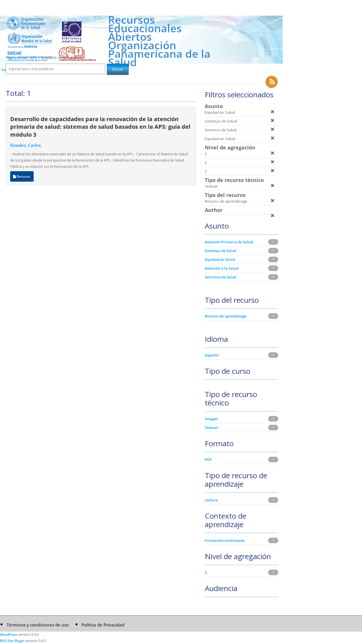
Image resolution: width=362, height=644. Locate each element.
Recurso (22, 176)
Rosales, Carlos (25, 145)
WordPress (9, 635)
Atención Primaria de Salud (229, 242)
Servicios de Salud (220, 277)
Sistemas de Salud (220, 251)
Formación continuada (225, 540)
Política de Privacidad (103, 625)
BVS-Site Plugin (12, 641)
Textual (211, 428)
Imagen (211, 419)
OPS (34, 58)
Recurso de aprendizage (226, 316)
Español (212, 355)
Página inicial (16, 58)
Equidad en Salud (220, 259)
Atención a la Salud (222, 268)
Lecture (211, 500)
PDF (208, 460)
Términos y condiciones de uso (38, 625)
